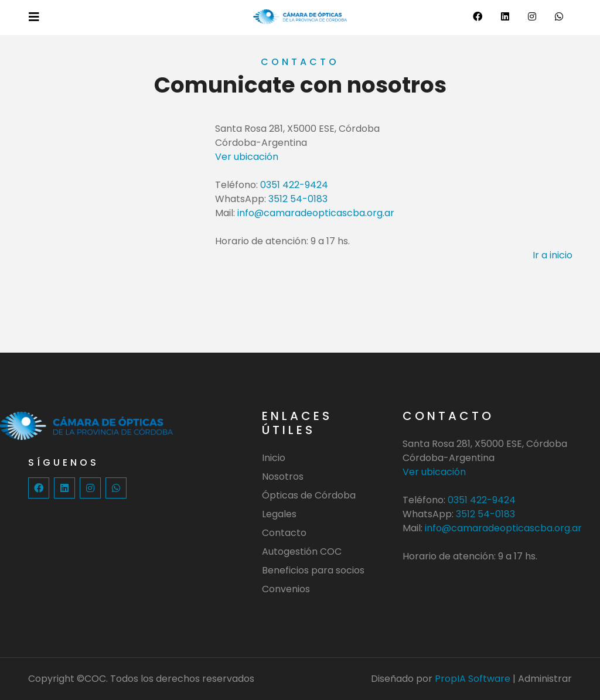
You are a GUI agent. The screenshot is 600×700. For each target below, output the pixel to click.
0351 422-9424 (294, 185)
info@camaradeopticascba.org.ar (316, 213)
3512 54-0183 (298, 199)
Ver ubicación (247, 157)
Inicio (274, 458)
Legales (279, 514)
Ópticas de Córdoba (309, 495)
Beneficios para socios (313, 570)
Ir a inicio (553, 255)
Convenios (286, 589)
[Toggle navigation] (34, 17)
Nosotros (283, 477)
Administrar (545, 679)
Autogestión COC (302, 552)
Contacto (284, 533)
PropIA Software (473, 679)
